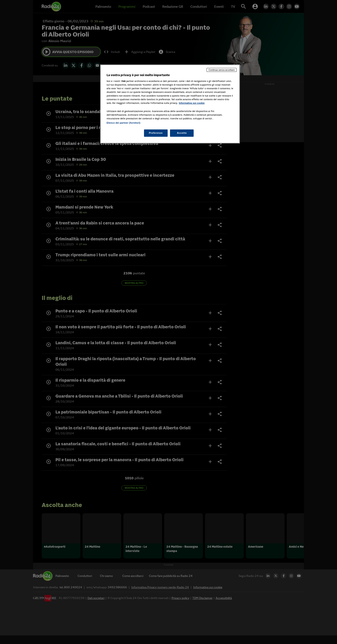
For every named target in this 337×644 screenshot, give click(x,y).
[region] (170, 104)
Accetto (182, 133)
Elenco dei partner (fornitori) (123, 123)
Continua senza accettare (222, 70)
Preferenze (156, 133)
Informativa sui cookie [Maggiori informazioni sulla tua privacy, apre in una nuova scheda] (192, 103)
